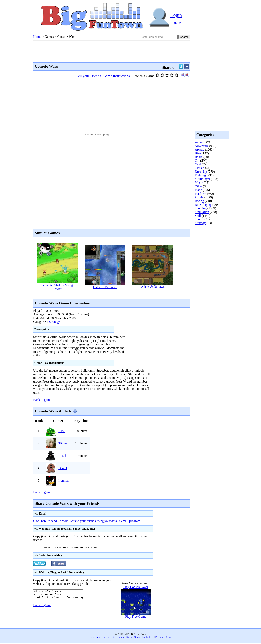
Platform (200, 194)
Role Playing (203, 205)
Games (49, 37)
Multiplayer (202, 179)
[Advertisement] (107, 295)
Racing (199, 201)
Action (199, 142)
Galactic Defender (105, 287)
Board (199, 157)
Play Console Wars (136, 588)
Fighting (200, 175)
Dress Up (201, 172)
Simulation (202, 212)
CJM (61, 431)
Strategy (54, 322)
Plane (198, 190)
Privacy (159, 638)
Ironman (64, 481)
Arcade (199, 150)
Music (199, 183)
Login (176, 15)
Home (37, 37)
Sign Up (176, 23)
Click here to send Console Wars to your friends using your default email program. (87, 521)
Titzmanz (64, 443)
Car (197, 161)
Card (198, 164)
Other (198, 186)
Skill (198, 216)
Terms (168, 638)
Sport (198, 219)
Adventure (202, 146)
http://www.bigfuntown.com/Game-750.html (75, 548)
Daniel (63, 468)
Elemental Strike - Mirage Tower (57, 287)
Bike (198, 153)
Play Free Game (136, 617)
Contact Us (148, 638)
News (137, 638)
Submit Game (125, 638)
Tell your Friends (89, 76)
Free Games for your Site (103, 638)
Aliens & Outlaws (153, 287)
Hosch (62, 456)
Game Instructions (117, 76)
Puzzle (199, 197)
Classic (199, 168)
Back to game (42, 400)
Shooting (201, 208)
